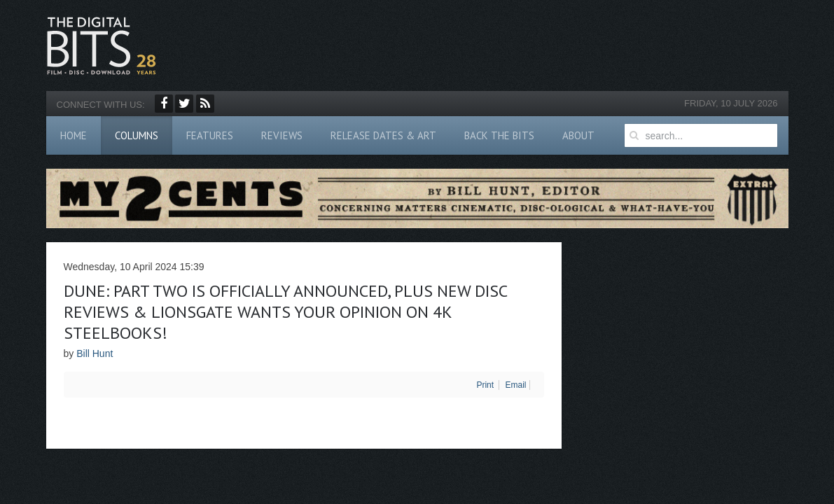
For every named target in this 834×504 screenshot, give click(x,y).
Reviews (282, 135)
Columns (137, 135)
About (578, 135)
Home (74, 135)
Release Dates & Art (383, 135)
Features (210, 135)
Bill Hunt (95, 353)
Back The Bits (499, 135)
